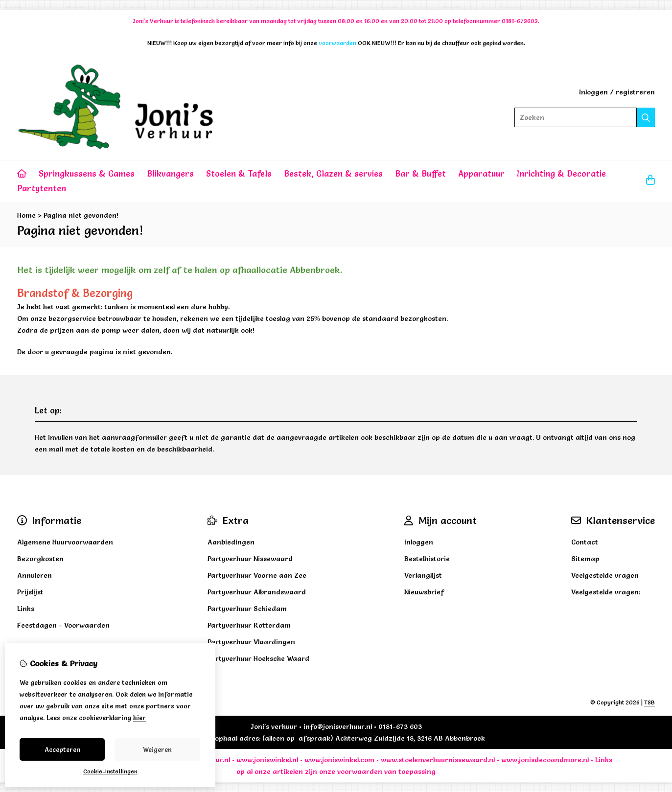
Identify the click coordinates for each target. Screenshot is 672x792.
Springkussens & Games (87, 173)
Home (26, 215)
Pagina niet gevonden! (81, 215)
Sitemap (585, 559)
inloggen (419, 542)
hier (139, 718)
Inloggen (593, 92)
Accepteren (62, 749)
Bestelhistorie (427, 559)
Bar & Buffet (420, 173)
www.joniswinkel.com (339, 760)
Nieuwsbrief (424, 592)
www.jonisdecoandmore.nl (545, 760)
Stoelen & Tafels (239, 173)
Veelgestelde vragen (605, 575)
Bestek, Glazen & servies (333, 173)
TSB (649, 702)
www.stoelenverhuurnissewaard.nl (438, 760)
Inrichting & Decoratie (561, 173)
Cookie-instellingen (110, 771)
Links (604, 760)
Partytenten (42, 188)
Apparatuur (481, 173)
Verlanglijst (423, 575)
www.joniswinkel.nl (267, 760)
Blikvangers (170, 173)
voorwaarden (360, 771)
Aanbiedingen (231, 542)
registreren (635, 92)
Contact (585, 542)
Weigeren (157, 749)
